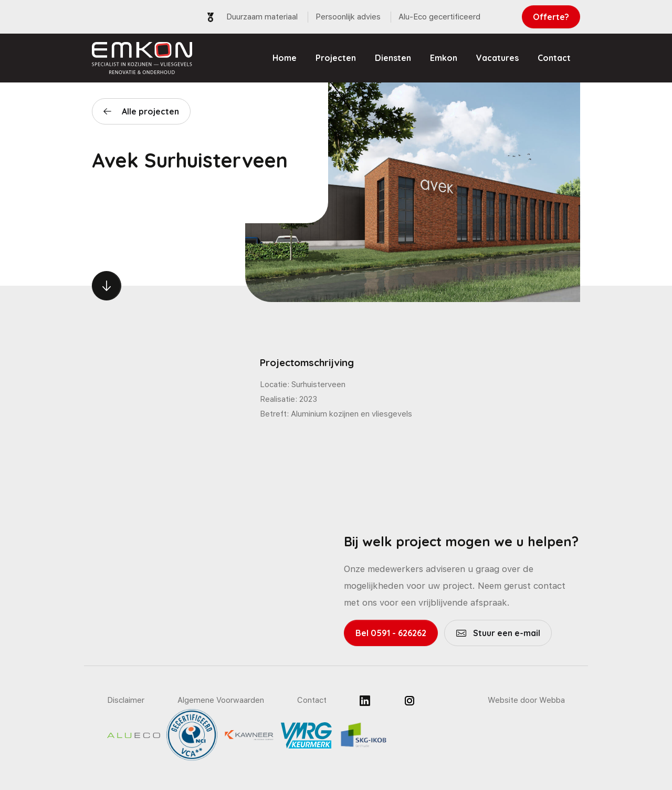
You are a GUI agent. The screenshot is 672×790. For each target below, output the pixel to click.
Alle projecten (150, 111)
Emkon (444, 58)
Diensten (393, 58)
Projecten (336, 58)
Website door (526, 700)
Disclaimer (126, 700)
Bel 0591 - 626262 (391, 633)
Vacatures (497, 58)
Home (285, 58)
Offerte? (551, 17)
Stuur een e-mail (506, 633)
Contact (554, 58)
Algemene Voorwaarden (221, 700)
